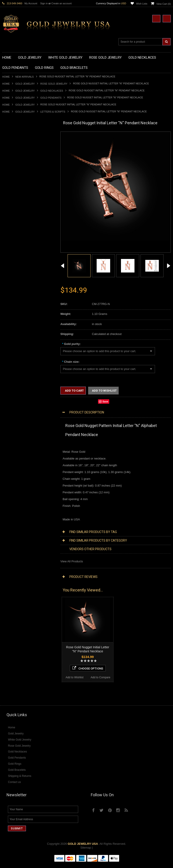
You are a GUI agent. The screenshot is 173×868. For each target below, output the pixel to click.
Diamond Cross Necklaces (19, 451)
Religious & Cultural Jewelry (20, 356)
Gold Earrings (11, 322)
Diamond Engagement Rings (21, 512)
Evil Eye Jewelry (13, 413)
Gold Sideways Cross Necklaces (23, 185)
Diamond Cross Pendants (19, 474)
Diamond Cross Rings (16, 501)
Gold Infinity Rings (14, 295)
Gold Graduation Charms (19, 200)
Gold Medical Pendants (17, 204)
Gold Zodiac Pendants (17, 208)
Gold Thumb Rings (14, 314)
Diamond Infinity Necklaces (20, 463)
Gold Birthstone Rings (16, 280)
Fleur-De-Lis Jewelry (16, 417)
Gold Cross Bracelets (16, 333)
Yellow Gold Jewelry (15, 428)
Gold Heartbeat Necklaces (19, 154)
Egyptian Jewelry (13, 364)
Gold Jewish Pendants (17, 230)
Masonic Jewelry (13, 379)
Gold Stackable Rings (16, 265)
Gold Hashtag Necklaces (18, 150)
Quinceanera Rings (15, 272)
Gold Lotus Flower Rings (18, 299)
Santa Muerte (11, 368)
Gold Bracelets (12, 326)
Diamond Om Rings (15, 524)
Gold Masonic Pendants (18, 242)
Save (105, 402)
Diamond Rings (12, 497)
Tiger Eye (8, 558)
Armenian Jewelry (14, 360)
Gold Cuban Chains (15, 349)
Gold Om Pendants (15, 238)
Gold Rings (9, 253)
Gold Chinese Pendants (18, 196)
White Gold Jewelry (15, 432)
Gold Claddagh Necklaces (19, 143)
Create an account (61, 3)
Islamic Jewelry (12, 387)
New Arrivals (25, 77)
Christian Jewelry (13, 375)
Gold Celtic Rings (14, 284)
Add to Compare (42, 662)
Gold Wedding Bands (16, 318)
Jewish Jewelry (12, 391)
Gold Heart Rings (14, 291)
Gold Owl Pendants (15, 250)
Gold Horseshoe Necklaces (20, 158)
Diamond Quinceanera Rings (21, 505)
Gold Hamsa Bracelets (17, 337)
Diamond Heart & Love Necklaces (24, 455)
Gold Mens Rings (14, 303)
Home (6, 77)
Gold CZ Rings (12, 257)
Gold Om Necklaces (15, 166)
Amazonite (9, 532)
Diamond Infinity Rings (17, 516)
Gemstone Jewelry (14, 528)
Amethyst (8, 535)
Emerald (8, 539)
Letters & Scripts (53, 112)
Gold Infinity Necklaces (17, 162)
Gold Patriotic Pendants (18, 211)
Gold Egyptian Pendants (18, 246)
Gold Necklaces (52, 91)
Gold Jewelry (25, 84)
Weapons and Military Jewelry (22, 402)
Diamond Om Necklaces (18, 467)
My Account (31, 3)
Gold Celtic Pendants (16, 219)
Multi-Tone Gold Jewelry (18, 440)
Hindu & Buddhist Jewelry (19, 383)
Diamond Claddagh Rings (19, 520)
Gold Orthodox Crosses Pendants (24, 234)
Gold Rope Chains (14, 352)
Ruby (6, 551)
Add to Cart (74, 391)
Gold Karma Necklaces (17, 170)
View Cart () (164, 4)
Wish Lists (142, 4)
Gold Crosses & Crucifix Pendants (24, 223)
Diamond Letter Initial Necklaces (23, 459)
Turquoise (9, 562)
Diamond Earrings (14, 490)
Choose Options (28, 653)
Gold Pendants (51, 98)
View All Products (72, 561)
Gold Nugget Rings (15, 307)
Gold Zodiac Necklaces (17, 188)
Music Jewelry (11, 425)
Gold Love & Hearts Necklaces (22, 177)
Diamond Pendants (15, 470)
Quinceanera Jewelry (16, 394)
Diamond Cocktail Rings (18, 509)
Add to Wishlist (15, 662)
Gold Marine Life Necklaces (20, 147)
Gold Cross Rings (14, 288)
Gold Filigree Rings (15, 261)
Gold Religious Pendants (18, 215)
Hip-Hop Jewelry (13, 410)
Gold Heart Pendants (16, 227)
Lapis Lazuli (10, 543)
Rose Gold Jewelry (54, 84)
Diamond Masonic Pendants (21, 482)
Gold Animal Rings (14, 269)
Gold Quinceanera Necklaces (21, 181)
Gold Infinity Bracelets (16, 341)
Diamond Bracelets (15, 493)
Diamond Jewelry (14, 444)
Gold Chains (10, 345)
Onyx (6, 547)
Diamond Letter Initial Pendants (23, 478)
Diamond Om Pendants (17, 486)
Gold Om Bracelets (15, 329)
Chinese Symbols (14, 398)
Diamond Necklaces (15, 448)
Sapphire (8, 554)
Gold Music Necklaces (17, 173)
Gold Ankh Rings (13, 276)
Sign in (44, 3)
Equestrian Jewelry (15, 406)
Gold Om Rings (12, 310)
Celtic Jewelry (11, 371)
